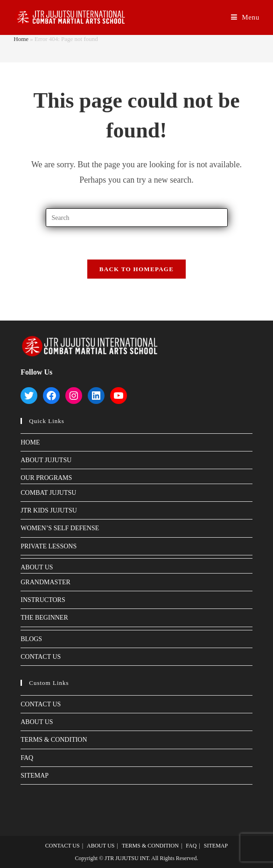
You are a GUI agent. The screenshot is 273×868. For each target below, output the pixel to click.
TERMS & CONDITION (54, 740)
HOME (30, 442)
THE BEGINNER (44, 618)
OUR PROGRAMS (46, 478)
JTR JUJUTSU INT (126, 858)
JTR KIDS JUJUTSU (49, 510)
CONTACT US (41, 657)
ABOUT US (37, 567)
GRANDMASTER (45, 582)
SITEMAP (35, 776)
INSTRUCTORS (43, 600)
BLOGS (31, 639)
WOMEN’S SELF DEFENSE (60, 528)
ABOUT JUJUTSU (46, 460)
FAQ (27, 758)
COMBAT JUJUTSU (48, 493)
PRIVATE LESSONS (49, 546)
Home (21, 39)
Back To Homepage (136, 269)
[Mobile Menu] (245, 17)
